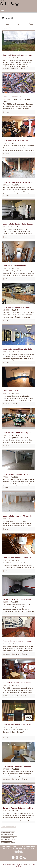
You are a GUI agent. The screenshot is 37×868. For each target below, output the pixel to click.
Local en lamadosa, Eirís (13, 97)
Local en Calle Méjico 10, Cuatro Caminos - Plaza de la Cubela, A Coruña (18, 558)
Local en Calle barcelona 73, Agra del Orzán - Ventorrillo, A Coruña (18, 516)
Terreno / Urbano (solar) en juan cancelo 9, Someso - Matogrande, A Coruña (18, 55)
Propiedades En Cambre (8, 838)
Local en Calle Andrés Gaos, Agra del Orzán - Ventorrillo (18, 433)
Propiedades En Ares (7, 841)
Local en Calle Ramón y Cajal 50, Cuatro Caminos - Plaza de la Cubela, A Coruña (18, 725)
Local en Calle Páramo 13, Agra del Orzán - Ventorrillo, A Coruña (18, 474)
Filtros (31, 24)
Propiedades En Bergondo (8, 839)
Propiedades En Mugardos (8, 843)
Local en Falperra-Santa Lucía (15, 266)
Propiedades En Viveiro (7, 833)
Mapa (18, 24)
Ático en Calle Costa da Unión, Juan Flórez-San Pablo (18, 641)
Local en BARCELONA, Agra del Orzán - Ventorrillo (18, 141)
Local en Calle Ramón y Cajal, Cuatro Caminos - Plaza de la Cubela (18, 224)
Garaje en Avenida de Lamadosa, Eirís (18, 808)
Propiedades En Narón (7, 834)
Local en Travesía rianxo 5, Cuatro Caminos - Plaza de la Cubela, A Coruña (18, 307)
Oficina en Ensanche (11, 391)
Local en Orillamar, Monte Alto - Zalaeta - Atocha (18, 349)
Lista (7, 24)
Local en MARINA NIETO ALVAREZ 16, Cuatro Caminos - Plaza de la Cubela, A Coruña (18, 182)
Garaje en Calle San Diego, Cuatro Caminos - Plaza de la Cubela (18, 599)
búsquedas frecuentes (10, 827)
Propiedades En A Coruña (8, 831)
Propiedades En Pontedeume (9, 836)
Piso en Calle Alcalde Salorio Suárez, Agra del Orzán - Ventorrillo (18, 683)
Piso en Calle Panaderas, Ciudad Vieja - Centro (18, 766)
